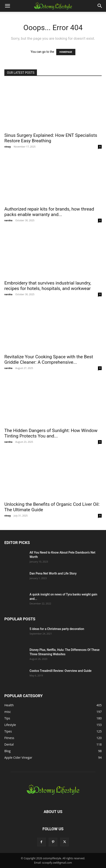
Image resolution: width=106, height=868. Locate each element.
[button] (7, 6)
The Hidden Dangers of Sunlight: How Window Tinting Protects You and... (51, 433)
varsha (8, 220)
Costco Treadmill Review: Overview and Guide (60, 671)
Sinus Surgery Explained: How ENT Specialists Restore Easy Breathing (51, 138)
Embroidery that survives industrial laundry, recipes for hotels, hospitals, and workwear (48, 286)
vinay (8, 147)
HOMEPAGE (66, 52)
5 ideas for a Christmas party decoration (57, 629)
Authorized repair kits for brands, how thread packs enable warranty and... (49, 212)
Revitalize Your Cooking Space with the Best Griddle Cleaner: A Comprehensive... (49, 359)
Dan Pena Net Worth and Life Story (53, 573)
